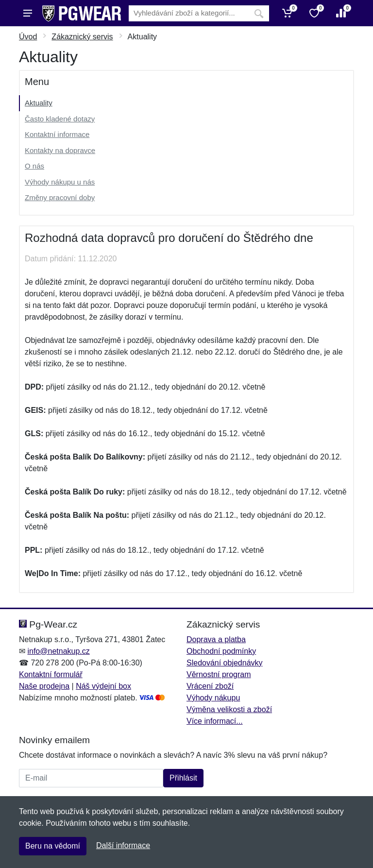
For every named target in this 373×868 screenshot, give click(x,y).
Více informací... (215, 721)
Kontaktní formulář (51, 674)
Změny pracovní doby (60, 197)
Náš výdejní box (103, 686)
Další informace (123, 845)
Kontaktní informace (57, 134)
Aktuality (39, 103)
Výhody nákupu (213, 698)
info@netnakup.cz (58, 651)
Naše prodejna (44, 686)
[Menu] (28, 13)
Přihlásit (183, 778)
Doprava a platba (216, 639)
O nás (34, 166)
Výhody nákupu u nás (60, 182)
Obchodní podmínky (221, 651)
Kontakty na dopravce (60, 150)
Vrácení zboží (210, 686)
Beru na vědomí (53, 846)
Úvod (28, 37)
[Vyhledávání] (189, 13)
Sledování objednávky (225, 663)
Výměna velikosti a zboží (229, 709)
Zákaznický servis (82, 37)
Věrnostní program (219, 674)
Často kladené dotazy (60, 119)
